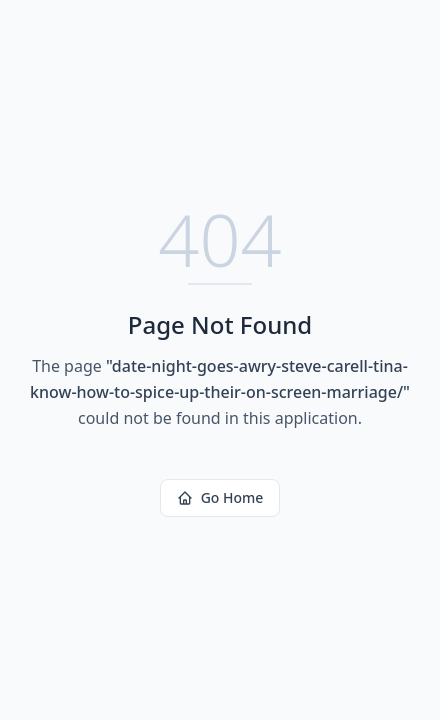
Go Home (220, 497)
